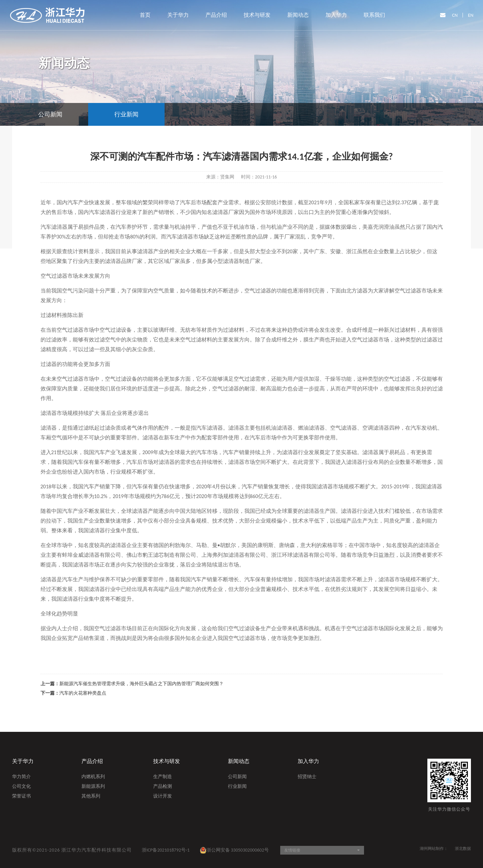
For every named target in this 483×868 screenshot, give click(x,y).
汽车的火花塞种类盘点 (83, 693)
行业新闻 (237, 787)
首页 (145, 15)
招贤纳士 (307, 777)
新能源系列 (93, 787)
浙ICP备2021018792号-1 (166, 850)
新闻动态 (298, 15)
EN (471, 15)
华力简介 (21, 777)
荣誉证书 (21, 797)
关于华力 (178, 15)
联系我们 (374, 15)
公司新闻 (237, 777)
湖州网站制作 (432, 849)
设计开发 (163, 797)
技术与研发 (257, 15)
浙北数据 (463, 849)
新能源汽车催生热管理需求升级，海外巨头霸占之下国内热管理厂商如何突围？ (141, 684)
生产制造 (163, 777)
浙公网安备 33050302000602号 (234, 850)
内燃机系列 (93, 777)
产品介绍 (216, 15)
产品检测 (163, 787)
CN (455, 15)
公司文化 (21, 787)
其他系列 (91, 797)
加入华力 (336, 15)
